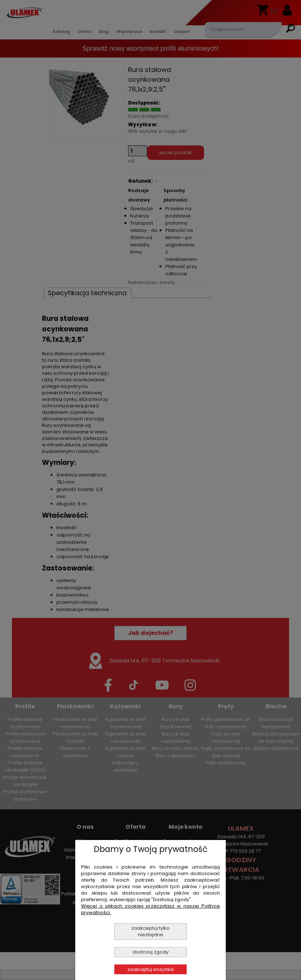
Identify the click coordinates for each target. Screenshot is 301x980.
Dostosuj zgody (150, 952)
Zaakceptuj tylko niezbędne (150, 931)
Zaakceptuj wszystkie (150, 969)
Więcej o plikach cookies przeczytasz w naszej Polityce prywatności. (150, 909)
